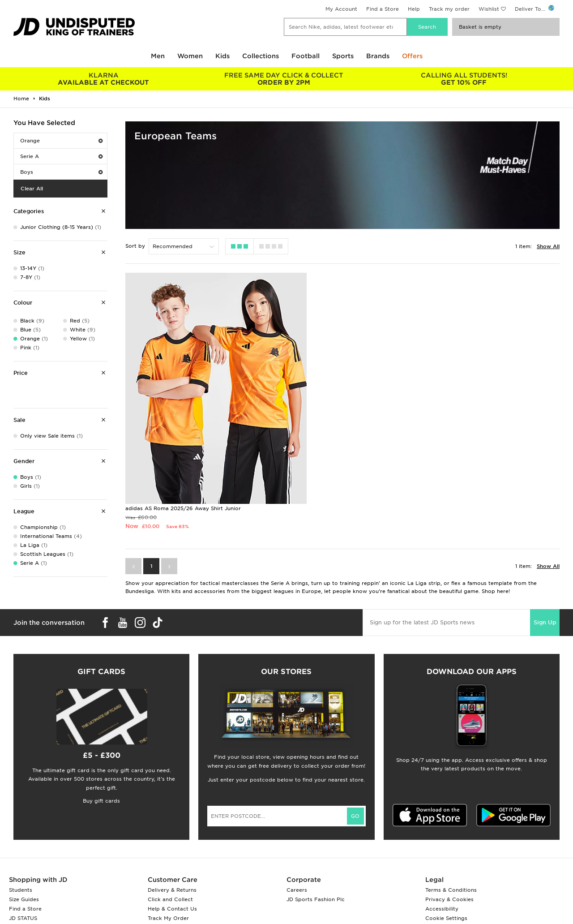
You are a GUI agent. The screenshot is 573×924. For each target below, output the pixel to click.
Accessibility (442, 854)
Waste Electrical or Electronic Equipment (203, 873)
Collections (261, 56)
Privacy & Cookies (449, 845)
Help (414, 9)
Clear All (32, 189)
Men (158, 56)
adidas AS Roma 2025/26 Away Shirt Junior (183, 454)
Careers (297, 835)
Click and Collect (170, 845)
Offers (412, 56)
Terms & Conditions (451, 835)
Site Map (437, 873)
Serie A (61, 156)
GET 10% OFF (464, 79)
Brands (378, 56)
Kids (222, 56)
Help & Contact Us (172, 854)
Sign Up (545, 568)
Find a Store (383, 9)
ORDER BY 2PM (284, 79)
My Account (341, 9)
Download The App (34, 873)
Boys (61, 172)
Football (306, 56)
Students (21, 835)
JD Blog (19, 882)
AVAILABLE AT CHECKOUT (104, 79)
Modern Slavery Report (456, 882)
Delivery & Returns (172, 835)
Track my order (449, 9)
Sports (343, 56)
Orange (61, 141)
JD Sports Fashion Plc (316, 845)
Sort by (135, 246)
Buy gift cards (101, 746)
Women (190, 56)
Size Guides (24, 845)
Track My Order (168, 864)
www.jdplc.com (119, 918)
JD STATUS (23, 864)
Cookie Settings (446, 864)
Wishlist (489, 9)
